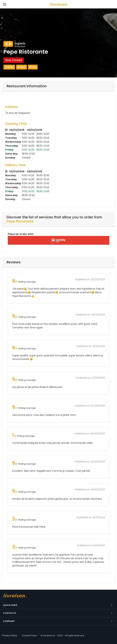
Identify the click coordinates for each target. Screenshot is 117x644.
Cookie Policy (29, 635)
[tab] (58, 86)
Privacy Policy (10, 635)
